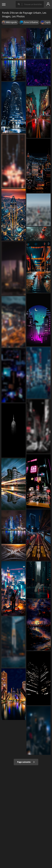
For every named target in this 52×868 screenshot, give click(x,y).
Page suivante (26, 762)
